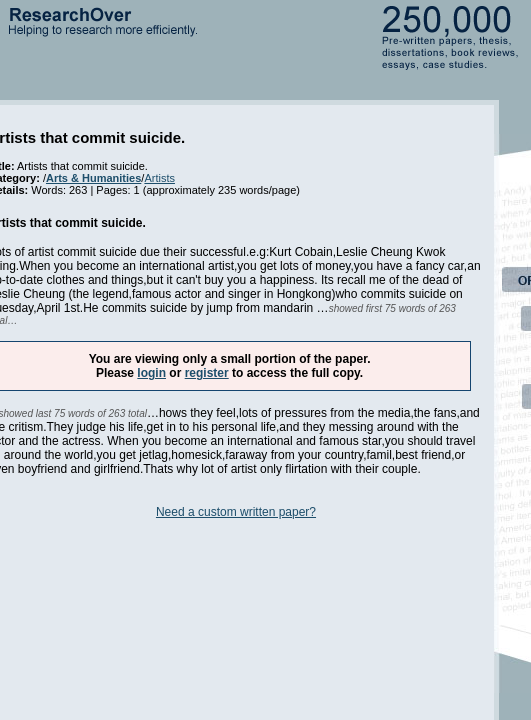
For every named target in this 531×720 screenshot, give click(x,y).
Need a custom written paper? (236, 512)
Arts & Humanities (93, 178)
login (151, 373)
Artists (159, 178)
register (207, 373)
